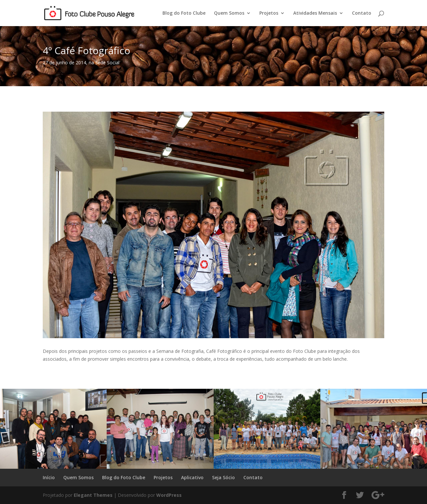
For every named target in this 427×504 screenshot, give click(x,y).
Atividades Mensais (315, 13)
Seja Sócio (223, 477)
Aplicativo (192, 477)
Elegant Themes (93, 495)
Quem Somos (229, 13)
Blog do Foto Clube (184, 13)
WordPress (169, 495)
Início (49, 477)
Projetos (269, 13)
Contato (362, 13)
